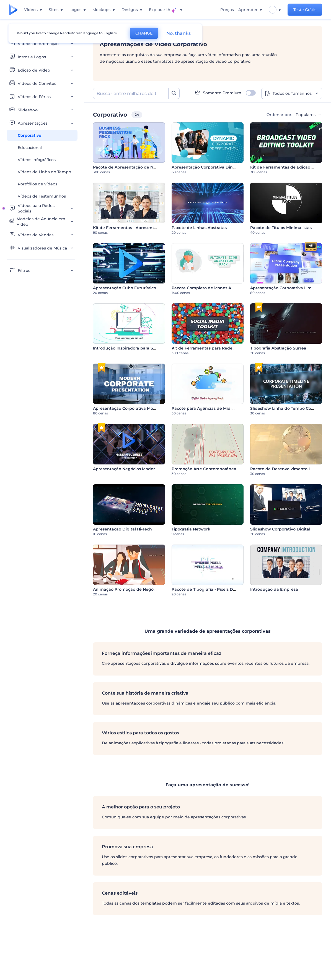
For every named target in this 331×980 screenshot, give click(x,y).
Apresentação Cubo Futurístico (125, 288)
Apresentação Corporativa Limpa (284, 288)
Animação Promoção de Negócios (127, 589)
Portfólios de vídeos (38, 184)
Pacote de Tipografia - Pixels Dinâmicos (211, 589)
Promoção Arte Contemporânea (204, 469)
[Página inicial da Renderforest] (13, 10)
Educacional (30, 148)
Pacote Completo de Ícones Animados (210, 288)
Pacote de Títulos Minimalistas (281, 228)
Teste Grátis (305, 10)
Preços (227, 10)
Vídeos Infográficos (37, 160)
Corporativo (29, 135)
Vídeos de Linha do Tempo (44, 172)
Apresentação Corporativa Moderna (129, 408)
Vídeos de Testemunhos (42, 196)
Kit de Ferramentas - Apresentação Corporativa (141, 228)
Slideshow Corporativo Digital (280, 529)
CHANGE (144, 33)
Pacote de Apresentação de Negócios (131, 167)
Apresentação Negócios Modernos (128, 469)
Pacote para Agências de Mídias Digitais (212, 408)
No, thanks (179, 33)
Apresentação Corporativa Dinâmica (208, 167)
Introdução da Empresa (274, 589)
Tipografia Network (191, 529)
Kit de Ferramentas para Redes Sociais (210, 348)
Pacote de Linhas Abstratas (199, 228)
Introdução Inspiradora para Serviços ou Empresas (144, 348)
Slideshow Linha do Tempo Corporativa (290, 408)
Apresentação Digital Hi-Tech (122, 529)
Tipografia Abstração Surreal (279, 348)
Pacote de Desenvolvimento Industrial (289, 469)
